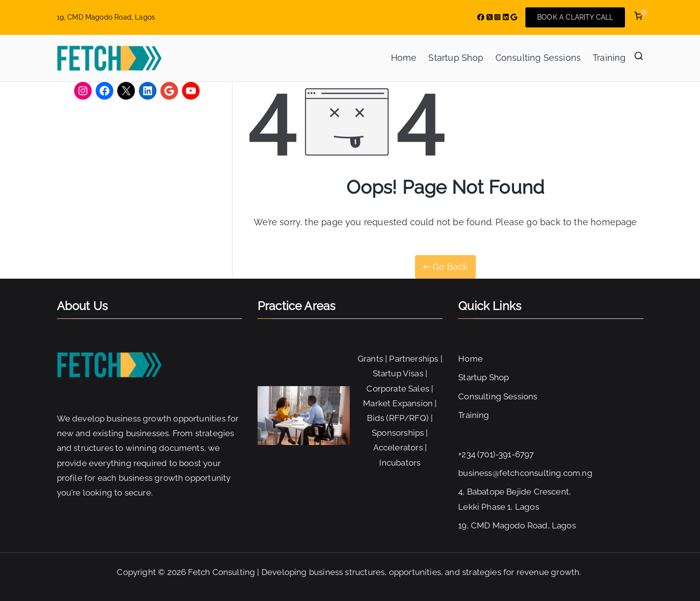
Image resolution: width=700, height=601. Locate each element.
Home (404, 58)
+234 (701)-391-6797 (496, 454)
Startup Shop (456, 58)
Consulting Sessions (538, 58)
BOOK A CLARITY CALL (575, 17)
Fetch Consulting (221, 572)
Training (609, 58)
